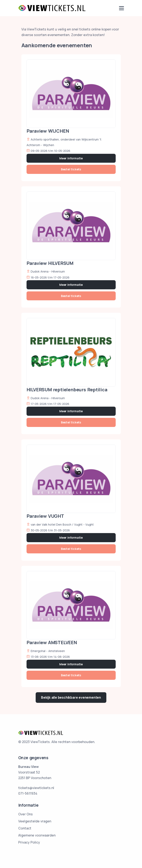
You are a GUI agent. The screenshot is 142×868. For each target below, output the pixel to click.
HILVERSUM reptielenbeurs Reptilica (67, 390)
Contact (25, 828)
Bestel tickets (71, 169)
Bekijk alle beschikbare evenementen (71, 697)
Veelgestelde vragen (35, 821)
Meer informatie (71, 158)
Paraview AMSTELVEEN (52, 643)
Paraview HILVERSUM (50, 263)
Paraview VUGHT (45, 516)
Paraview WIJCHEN (48, 131)
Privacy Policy (29, 842)
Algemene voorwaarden (37, 835)
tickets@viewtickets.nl (36, 788)
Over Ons (25, 814)
